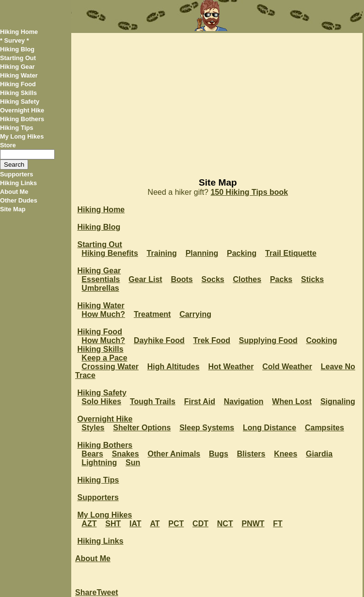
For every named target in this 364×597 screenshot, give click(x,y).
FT (278, 524)
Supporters (16, 174)
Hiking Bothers (22, 119)
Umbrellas (100, 288)
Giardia (319, 454)
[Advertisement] (217, 101)
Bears (92, 454)
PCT (176, 524)
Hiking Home (19, 32)
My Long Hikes (22, 136)
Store (8, 145)
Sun (133, 463)
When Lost (292, 401)
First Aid (200, 401)
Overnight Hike (22, 110)
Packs (281, 279)
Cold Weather (287, 367)
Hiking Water (19, 75)
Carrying (195, 314)
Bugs (219, 454)
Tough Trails (153, 401)
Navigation (244, 401)
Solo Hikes (101, 401)
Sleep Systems (207, 428)
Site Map (13, 209)
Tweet (107, 592)
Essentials (101, 279)
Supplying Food (268, 340)
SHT (113, 524)
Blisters (251, 454)
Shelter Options (142, 428)
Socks (213, 279)
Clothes (247, 279)
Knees (285, 454)
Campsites (324, 428)
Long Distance (269, 428)
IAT (135, 524)
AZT (89, 524)
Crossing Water (110, 367)
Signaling (338, 401)
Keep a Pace (104, 358)
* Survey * (15, 40)
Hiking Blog (17, 49)
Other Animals (174, 454)
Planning (202, 253)
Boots (182, 279)
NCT (225, 524)
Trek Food (212, 340)
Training (162, 253)
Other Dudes (19, 200)
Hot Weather (231, 367)
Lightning (99, 463)
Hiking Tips (17, 128)
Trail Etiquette (291, 253)
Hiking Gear (17, 67)
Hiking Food (18, 84)
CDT (200, 524)
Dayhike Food (159, 340)
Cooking (321, 340)
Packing (242, 253)
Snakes (126, 454)
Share (86, 592)
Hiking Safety (20, 102)
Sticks (312, 279)
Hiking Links (18, 183)
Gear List (145, 279)
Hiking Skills (18, 93)
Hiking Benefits (110, 253)
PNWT (253, 524)
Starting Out (18, 58)
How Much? (103, 314)
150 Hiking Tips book (249, 192)
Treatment (152, 314)
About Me (14, 192)
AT (155, 524)
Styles (93, 428)
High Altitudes (174, 367)
